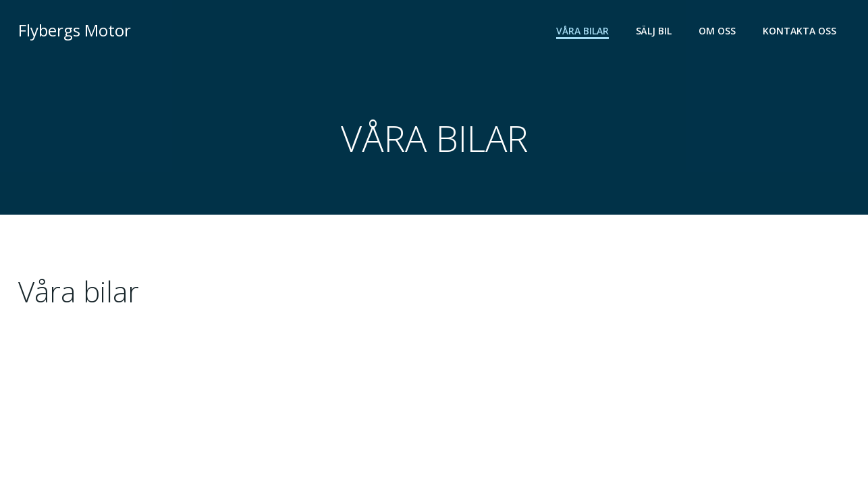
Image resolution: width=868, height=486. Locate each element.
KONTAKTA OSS (799, 31)
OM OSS (717, 31)
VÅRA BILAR (582, 31)
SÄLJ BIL (654, 31)
